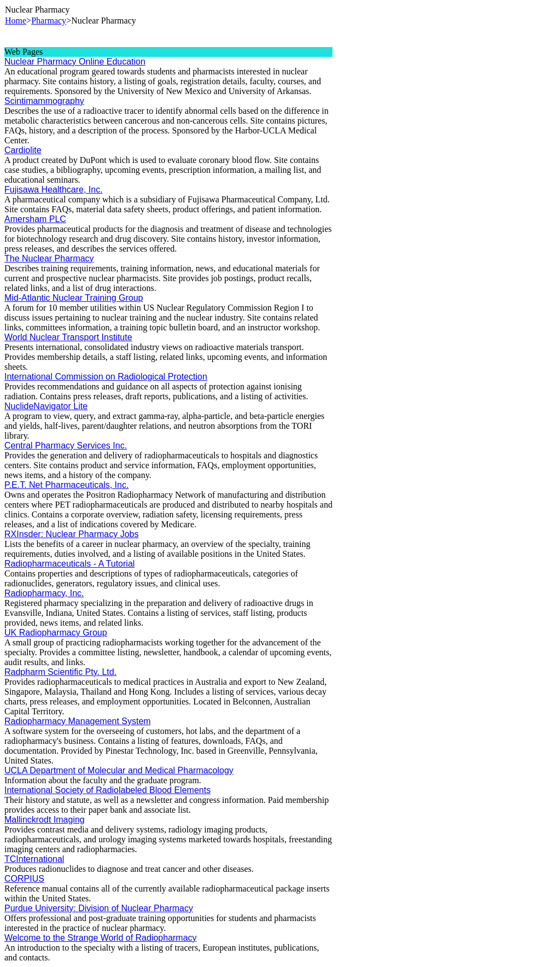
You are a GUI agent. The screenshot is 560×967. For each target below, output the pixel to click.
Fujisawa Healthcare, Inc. (54, 190)
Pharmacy (49, 21)
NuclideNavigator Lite (46, 406)
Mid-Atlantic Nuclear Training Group (74, 298)
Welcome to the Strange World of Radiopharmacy (101, 938)
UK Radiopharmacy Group (56, 633)
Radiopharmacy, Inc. (44, 593)
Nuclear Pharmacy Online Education (75, 62)
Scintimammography (44, 101)
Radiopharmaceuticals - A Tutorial (69, 564)
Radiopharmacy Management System (78, 721)
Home (16, 21)
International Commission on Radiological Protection (106, 377)
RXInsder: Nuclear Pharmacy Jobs (71, 534)
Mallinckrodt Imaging (45, 820)
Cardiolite (23, 150)
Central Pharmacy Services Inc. (66, 445)
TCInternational (34, 859)
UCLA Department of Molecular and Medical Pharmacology (119, 770)
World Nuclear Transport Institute (68, 337)
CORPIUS (24, 879)
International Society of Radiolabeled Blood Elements (107, 790)
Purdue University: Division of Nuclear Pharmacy (99, 908)
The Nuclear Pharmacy (49, 258)
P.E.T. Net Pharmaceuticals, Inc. (66, 485)
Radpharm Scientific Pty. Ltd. (60, 672)
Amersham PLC (35, 219)
